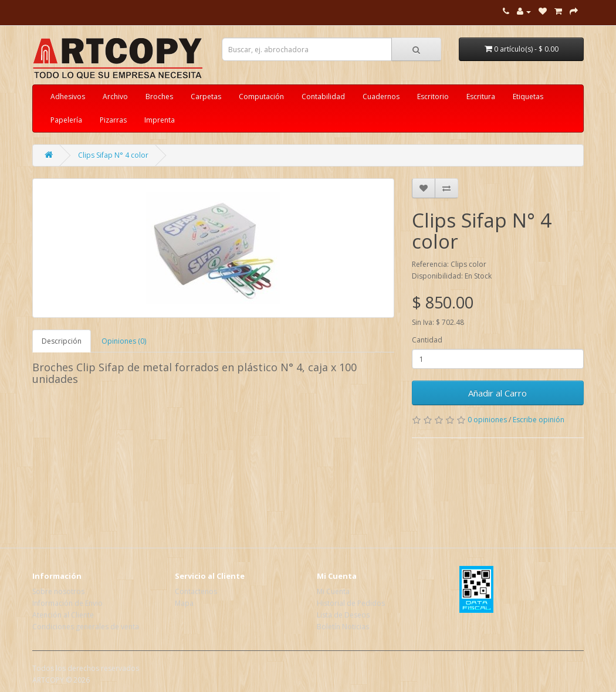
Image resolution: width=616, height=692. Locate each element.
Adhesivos (68, 96)
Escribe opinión (539, 420)
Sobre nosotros (58, 591)
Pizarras (113, 120)
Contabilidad (323, 96)
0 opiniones (487, 420)
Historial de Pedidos (351, 603)
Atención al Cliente (63, 615)
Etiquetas (528, 96)
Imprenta (160, 120)
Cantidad (427, 340)
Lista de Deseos (343, 615)
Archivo (115, 96)
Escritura (481, 96)
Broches (159, 96)
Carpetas (206, 96)
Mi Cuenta (333, 591)
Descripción (62, 341)
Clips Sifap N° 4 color (113, 155)
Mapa (184, 603)
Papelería (66, 120)
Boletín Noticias (343, 627)
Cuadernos (381, 96)
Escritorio (433, 96)
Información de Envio (67, 603)
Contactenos (196, 591)
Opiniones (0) (124, 341)
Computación (261, 96)
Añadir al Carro (497, 393)
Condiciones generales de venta (86, 627)
